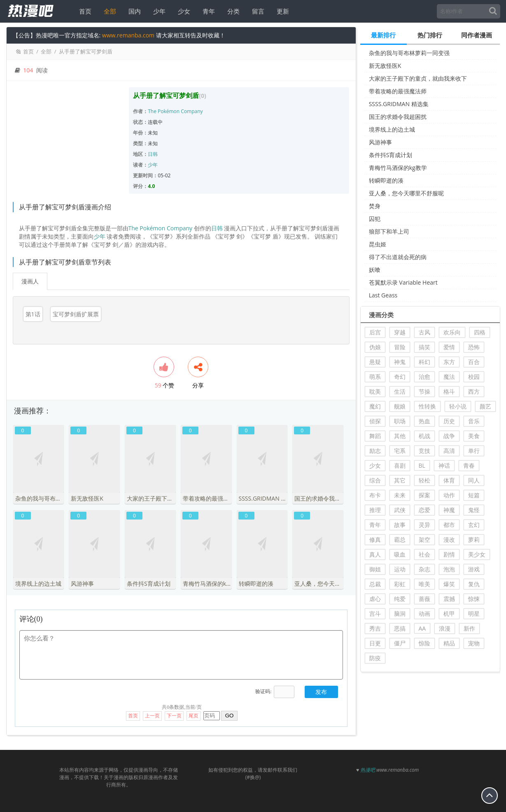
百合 (474, 362)
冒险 (400, 347)
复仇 (474, 584)
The (152, 111)
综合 (375, 480)
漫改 (449, 539)
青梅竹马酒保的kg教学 (398, 168)
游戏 (474, 569)
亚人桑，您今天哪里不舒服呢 (406, 193)
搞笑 (424, 347)
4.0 (151, 186)
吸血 (400, 554)
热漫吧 (368, 766)
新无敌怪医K (385, 66)
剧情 (449, 554)
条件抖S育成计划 (391, 155)
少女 (183, 11)
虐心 (375, 599)
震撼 (449, 599)
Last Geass (383, 295)
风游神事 (380, 142)
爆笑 (449, 584)
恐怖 (474, 347)
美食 (474, 436)
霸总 (400, 539)
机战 (424, 436)
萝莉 (474, 539)
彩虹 (400, 584)
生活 (400, 391)
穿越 (400, 332)
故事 (400, 525)
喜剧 (400, 465)
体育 (449, 480)
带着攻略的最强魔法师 (398, 91)
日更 (375, 643)
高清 (449, 451)
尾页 (194, 712)
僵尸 (400, 643)
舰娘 (400, 406)
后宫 (375, 332)
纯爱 (400, 599)
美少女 (477, 554)
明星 (474, 614)
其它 (400, 480)
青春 (469, 465)
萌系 (375, 377)
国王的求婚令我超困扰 (398, 117)
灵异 (424, 525)
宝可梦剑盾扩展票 (76, 314)
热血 (424, 421)
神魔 (449, 510)
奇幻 (400, 377)
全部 (109, 11)
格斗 (449, 391)
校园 (474, 377)
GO (230, 712)
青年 (208, 11)
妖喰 (375, 270)
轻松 (424, 480)
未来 (400, 495)
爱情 (449, 347)
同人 (474, 480)
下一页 (174, 712)
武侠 (400, 510)
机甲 (449, 614)
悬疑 (375, 362)
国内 (134, 11)
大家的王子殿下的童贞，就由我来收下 (418, 78)
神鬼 (400, 362)
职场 (400, 421)
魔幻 (375, 406)
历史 (449, 421)
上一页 (152, 712)
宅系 (400, 451)
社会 (424, 554)
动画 (424, 614)
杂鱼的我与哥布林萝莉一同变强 (409, 53)
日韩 (153, 154)
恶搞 (400, 628)
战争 (449, 436)
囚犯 (375, 219)
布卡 (375, 495)
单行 (474, 451)
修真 (375, 539)
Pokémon (169, 111)
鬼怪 (474, 510)
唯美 (424, 584)
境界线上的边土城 (392, 129)
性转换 (427, 406)
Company (192, 111)
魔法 (449, 377)
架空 (424, 539)
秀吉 (375, 628)
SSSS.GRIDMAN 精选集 (399, 104)
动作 (449, 495)
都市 (449, 525)
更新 (282, 11)
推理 (375, 510)
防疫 (375, 658)
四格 (480, 332)
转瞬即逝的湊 (386, 180)
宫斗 (375, 614)
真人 (375, 554)
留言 (257, 11)
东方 (449, 362)
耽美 (375, 391)
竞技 (424, 451)
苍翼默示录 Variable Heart (403, 282)
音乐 (474, 421)
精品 (449, 643)
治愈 (424, 377)
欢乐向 (452, 332)
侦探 (375, 421)
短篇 (474, 495)
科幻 (424, 362)
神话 (444, 465)
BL (422, 465)
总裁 (375, 584)
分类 (233, 11)
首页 (84, 11)
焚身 (375, 206)
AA (422, 628)
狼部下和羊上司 (389, 231)
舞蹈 (375, 436)
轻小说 (458, 406)
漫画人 (30, 281)
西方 (474, 391)
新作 (469, 628)
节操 (424, 391)
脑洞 (400, 614)
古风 (424, 332)
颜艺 (485, 406)
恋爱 (424, 510)
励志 (375, 451)
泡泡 (449, 569)
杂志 (424, 569)
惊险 (424, 643)
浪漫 (445, 628)
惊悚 (474, 599)
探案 (424, 495)
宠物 (474, 643)
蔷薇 (424, 599)
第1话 (33, 314)
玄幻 (474, 525)
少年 (159, 11)
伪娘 (375, 347)
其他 (400, 436)
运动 (400, 569)
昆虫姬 (378, 244)
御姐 (375, 569)
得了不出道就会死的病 (398, 257)
